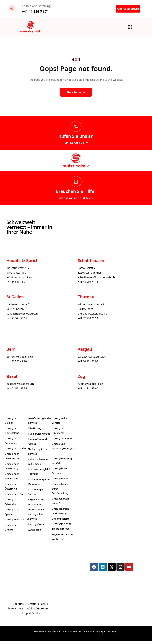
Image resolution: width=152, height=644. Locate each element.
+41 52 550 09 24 (88, 321)
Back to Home (76, 95)
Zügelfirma (35, 533)
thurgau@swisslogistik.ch (93, 317)
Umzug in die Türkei (16, 523)
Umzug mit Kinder (62, 441)
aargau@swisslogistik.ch (92, 360)
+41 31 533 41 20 (17, 364)
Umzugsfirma (36, 527)
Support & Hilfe (31, 616)
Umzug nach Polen (16, 497)
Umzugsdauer (60, 482)
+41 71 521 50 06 (17, 321)
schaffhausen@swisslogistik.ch (96, 280)
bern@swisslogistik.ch (20, 360)
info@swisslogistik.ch (76, 201)
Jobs (43, 607)
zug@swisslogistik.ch (90, 387)
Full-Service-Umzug (39, 437)
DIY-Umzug (35, 431)
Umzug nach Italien (16, 451)
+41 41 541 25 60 (88, 392)
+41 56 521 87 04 (88, 364)
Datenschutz (16, 612)
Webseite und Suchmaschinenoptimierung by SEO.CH (64, 635)
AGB (30, 612)
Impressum (44, 612)
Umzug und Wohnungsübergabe (63, 451)
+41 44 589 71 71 (76, 146)
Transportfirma (60, 532)
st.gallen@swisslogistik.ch (22, 317)
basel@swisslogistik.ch (20, 387)
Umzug (32, 607)
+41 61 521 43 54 (17, 392)
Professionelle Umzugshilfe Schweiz (36, 517)
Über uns (18, 607)
